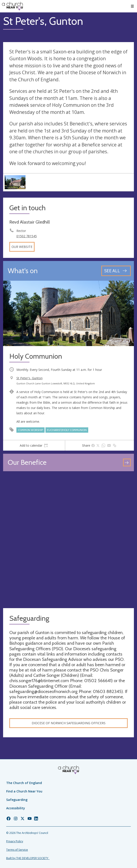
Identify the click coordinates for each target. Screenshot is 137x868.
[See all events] (116, 271)
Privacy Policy (15, 841)
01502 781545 (27, 236)
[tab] (34, 446)
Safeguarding (17, 800)
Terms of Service (17, 850)
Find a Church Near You (24, 791)
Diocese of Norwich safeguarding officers (69, 723)
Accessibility (16, 808)
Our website (22, 247)
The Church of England (24, 783)
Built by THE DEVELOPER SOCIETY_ (28, 858)
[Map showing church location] (68, 540)
